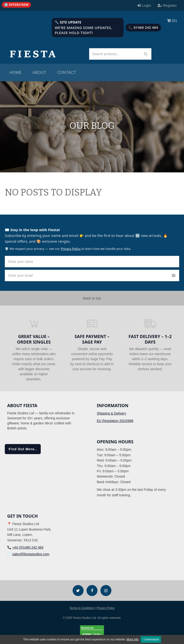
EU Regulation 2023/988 (115, 421)
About (40, 73)
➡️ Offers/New (16, 5)
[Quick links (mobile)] (16, 5)
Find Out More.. (23, 449)
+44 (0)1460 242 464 (28, 547)
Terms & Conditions (82, 608)
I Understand (151, 639)
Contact (67, 73)
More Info (133, 639)
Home (16, 73)
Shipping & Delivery (111, 413)
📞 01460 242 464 (143, 27)
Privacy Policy (71, 249)
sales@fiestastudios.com (31, 554)
